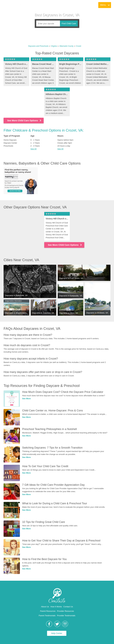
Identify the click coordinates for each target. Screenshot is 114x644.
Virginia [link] (54, 46)
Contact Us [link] (68, 607)
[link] (14, 5)
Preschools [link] (8, 146)
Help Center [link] (57, 633)
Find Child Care (69, 23)
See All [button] (33, 149)
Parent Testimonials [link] (47, 616)
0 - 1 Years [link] (35, 140)
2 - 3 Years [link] (35, 146)
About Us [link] (45, 607)
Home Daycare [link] (10, 140)
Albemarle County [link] (66, 46)
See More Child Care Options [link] (24, 120)
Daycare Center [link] (10, 143)
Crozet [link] (78, 46)
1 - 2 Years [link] (35, 143)
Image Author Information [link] (13, 301)
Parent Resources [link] (48, 611)
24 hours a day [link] (64, 146)
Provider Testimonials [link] (66, 616)
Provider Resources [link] (65, 611)
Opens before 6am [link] (65, 140)
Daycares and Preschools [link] (38, 46)
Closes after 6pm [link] (65, 143)
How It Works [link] (56, 607)
